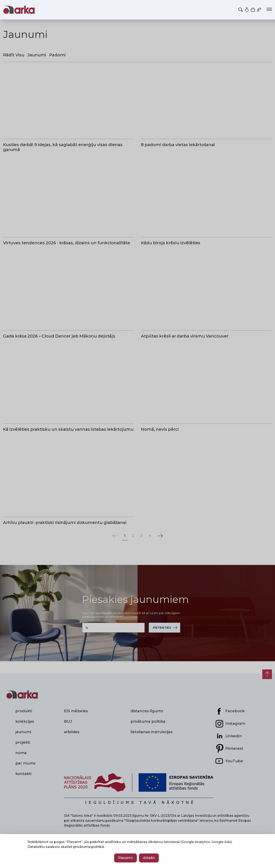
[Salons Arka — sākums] (19, 10)
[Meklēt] (241, 10)
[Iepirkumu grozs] (253, 10)
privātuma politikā (89, 847)
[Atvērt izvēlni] (269, 9)
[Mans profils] (247, 10)
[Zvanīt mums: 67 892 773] (259, 10)
